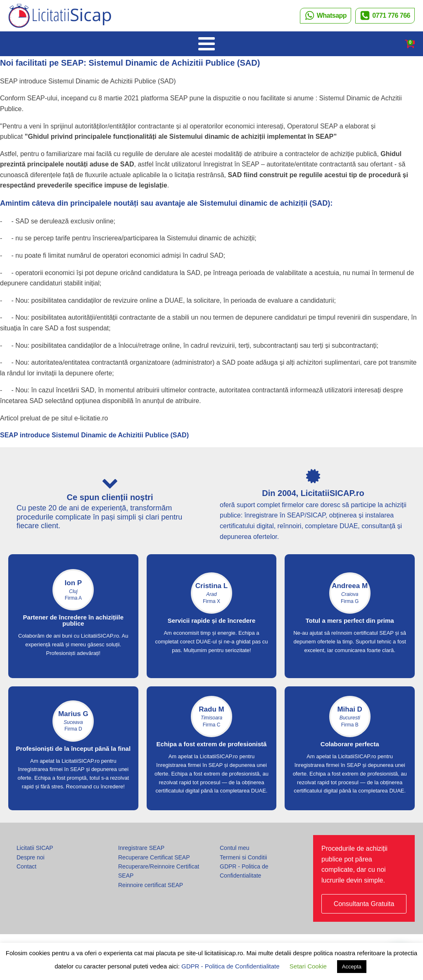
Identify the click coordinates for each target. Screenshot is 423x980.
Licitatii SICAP (35, 848)
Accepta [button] (352, 967)
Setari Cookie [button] (308, 966)
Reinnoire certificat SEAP (151, 885)
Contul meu (235, 848)
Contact (26, 866)
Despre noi (31, 857)
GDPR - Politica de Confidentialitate (244, 871)
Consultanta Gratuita (364, 904)
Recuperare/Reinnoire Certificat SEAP (159, 871)
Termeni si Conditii (243, 857)
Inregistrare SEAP (141, 848)
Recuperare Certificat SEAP (154, 857)
